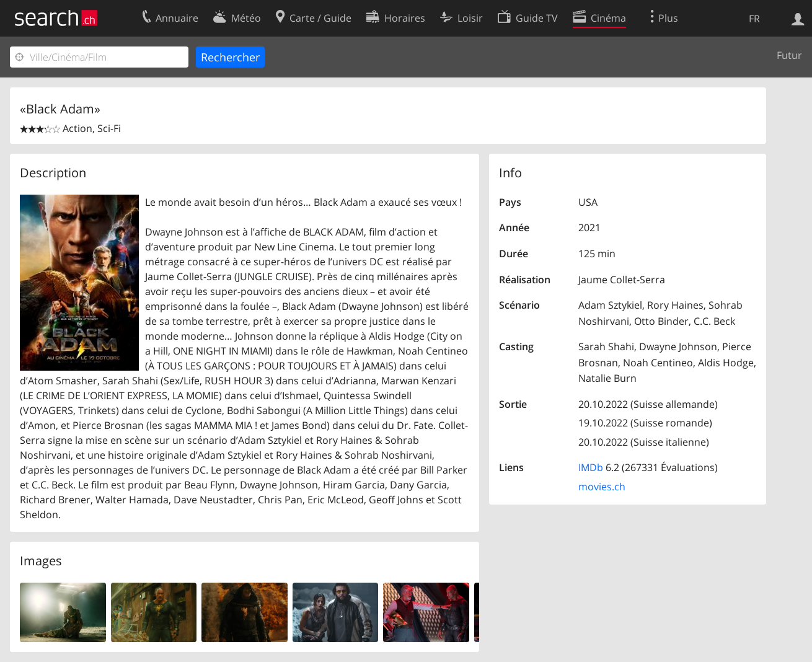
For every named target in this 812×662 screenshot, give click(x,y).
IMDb (591, 467)
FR (754, 19)
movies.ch (602, 487)
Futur (789, 55)
